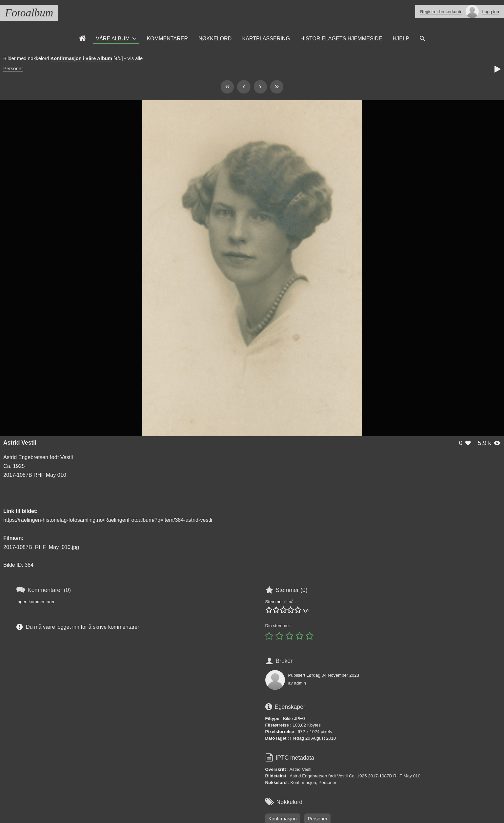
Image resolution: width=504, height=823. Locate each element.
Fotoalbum (29, 13)
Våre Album (113, 38)
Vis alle (135, 58)
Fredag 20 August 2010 (313, 738)
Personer (13, 69)
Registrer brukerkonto (441, 12)
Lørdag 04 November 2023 (333, 675)
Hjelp (401, 38)
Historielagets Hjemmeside (341, 38)
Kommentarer (167, 38)
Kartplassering (266, 38)
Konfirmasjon (66, 58)
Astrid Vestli (20, 443)
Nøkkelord (215, 38)
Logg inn (491, 12)
